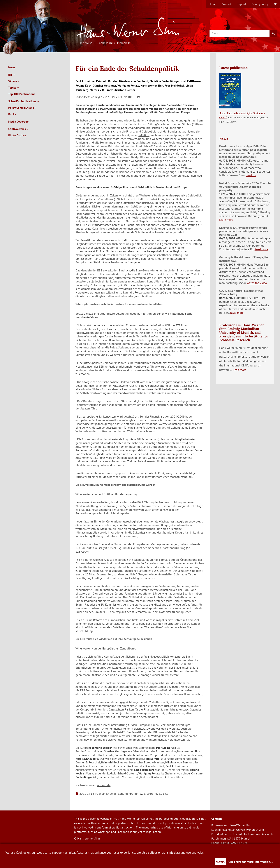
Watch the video (257, 283)
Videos (14, 81)
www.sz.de (104, 785)
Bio (12, 75)
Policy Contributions (22, 108)
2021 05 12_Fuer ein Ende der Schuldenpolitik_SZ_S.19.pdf (117, 794)
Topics (14, 87)
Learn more (226, 220)
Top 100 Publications (22, 94)
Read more (261, 249)
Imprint (241, 4)
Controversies (18, 129)
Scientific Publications (24, 101)
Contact (227, 4)
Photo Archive (17, 135)
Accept (220, 861)
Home (213, 4)
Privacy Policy (260, 4)
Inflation (144, 135)
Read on (251, 175)
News (12, 67)
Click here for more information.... (251, 862)
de (276, 4)
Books (12, 114)
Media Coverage (18, 121)
